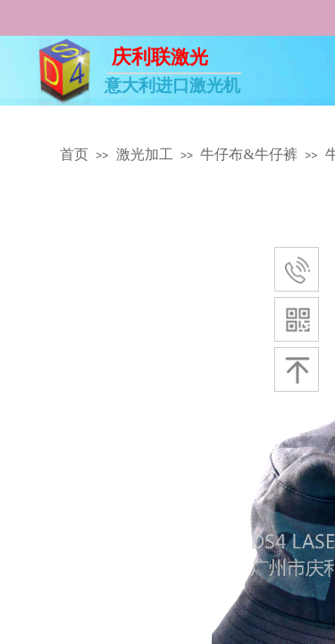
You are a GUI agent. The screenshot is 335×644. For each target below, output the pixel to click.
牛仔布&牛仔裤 (248, 154)
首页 (74, 154)
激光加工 (145, 154)
